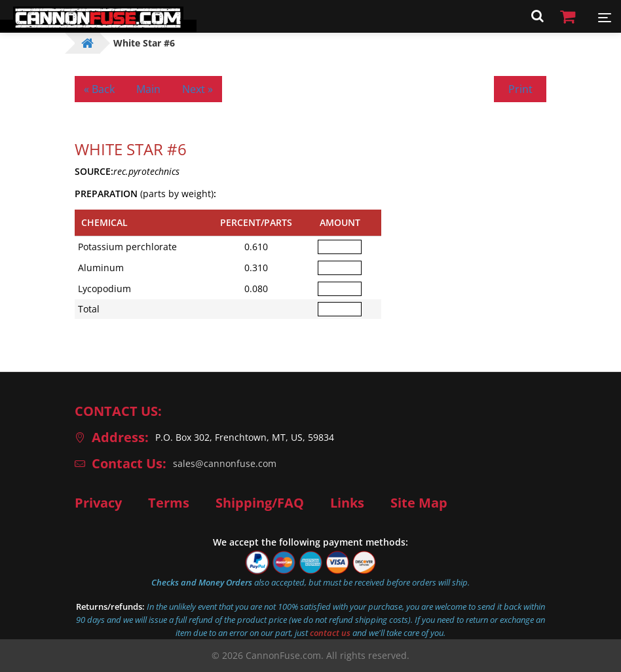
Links (347, 503)
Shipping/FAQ (260, 503)
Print (520, 89)
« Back (99, 89)
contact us (330, 633)
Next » (198, 89)
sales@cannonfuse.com (225, 463)
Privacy (98, 503)
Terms (169, 503)
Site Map (419, 503)
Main (148, 89)
